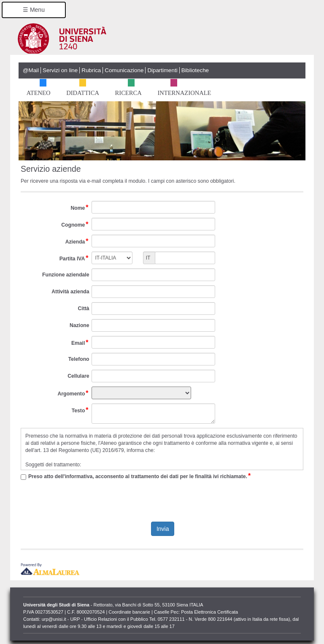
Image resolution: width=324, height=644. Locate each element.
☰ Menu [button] (34, 10)
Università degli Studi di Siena (165, 38)
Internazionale (184, 91)
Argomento (74, 394)
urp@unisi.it (54, 619)
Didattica (82, 91)
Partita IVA (74, 259)
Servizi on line (60, 70)
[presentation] (162, 501)
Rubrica (91, 70)
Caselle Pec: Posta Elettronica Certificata (196, 612)
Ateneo (38, 91)
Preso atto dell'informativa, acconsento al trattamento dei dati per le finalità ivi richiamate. (140, 476)
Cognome (75, 225)
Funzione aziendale (66, 275)
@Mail (31, 70)
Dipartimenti (162, 70)
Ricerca (128, 91)
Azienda (77, 242)
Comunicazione (124, 70)
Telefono (79, 359)
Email (80, 343)
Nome (80, 208)
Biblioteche (195, 70)
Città (83, 308)
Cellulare (78, 376)
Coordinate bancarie (129, 612)
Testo (81, 411)
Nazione (80, 325)
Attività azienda (70, 292)
